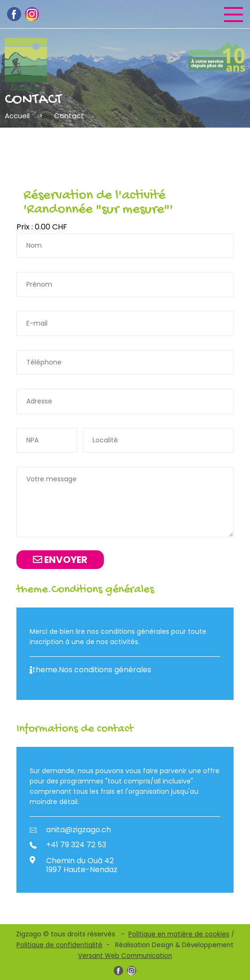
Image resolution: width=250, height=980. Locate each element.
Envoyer (60, 560)
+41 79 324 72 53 (68, 845)
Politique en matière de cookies (179, 934)
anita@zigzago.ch (70, 830)
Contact (69, 116)
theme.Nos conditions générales (90, 670)
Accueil (17, 116)
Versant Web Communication (125, 956)
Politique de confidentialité (59, 945)
